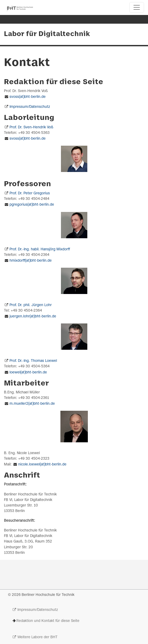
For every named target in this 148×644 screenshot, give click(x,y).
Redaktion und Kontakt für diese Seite (48, 621)
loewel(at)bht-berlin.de (28, 372)
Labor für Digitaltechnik (47, 34)
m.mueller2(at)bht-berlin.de (32, 404)
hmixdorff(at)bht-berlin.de (31, 261)
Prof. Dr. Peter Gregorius (30, 193)
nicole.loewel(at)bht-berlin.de (42, 465)
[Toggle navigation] (137, 7)
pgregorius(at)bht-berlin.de (32, 205)
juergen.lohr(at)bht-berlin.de (33, 316)
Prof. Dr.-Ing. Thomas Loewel (33, 361)
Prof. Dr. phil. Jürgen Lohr (31, 305)
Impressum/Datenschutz (30, 107)
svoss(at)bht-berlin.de (28, 97)
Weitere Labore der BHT (37, 637)
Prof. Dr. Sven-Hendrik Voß (31, 127)
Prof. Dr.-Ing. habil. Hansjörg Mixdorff (40, 249)
